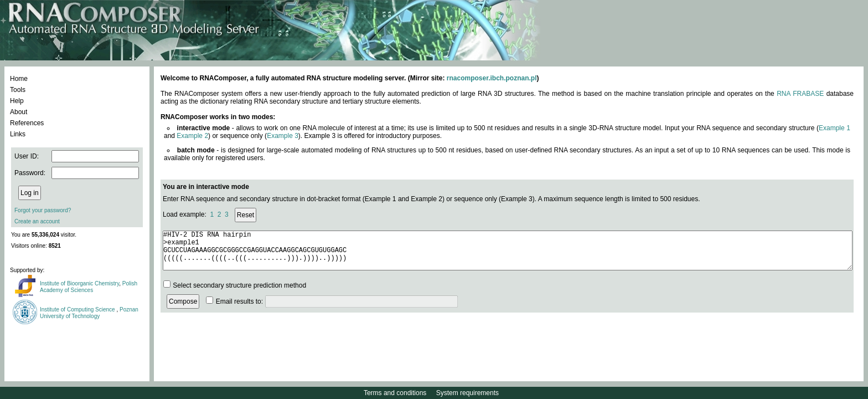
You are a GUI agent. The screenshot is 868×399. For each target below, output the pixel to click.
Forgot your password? (43, 210)
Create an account (37, 221)
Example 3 (283, 136)
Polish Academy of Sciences (89, 287)
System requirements (467, 393)
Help (17, 101)
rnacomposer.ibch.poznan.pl (492, 78)
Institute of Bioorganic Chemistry (79, 283)
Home (19, 79)
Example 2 (192, 136)
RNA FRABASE (800, 94)
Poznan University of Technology (89, 313)
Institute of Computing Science (78, 310)
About (19, 112)
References (27, 123)
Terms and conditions (395, 393)
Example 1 (835, 128)
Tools (18, 90)
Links (18, 134)
